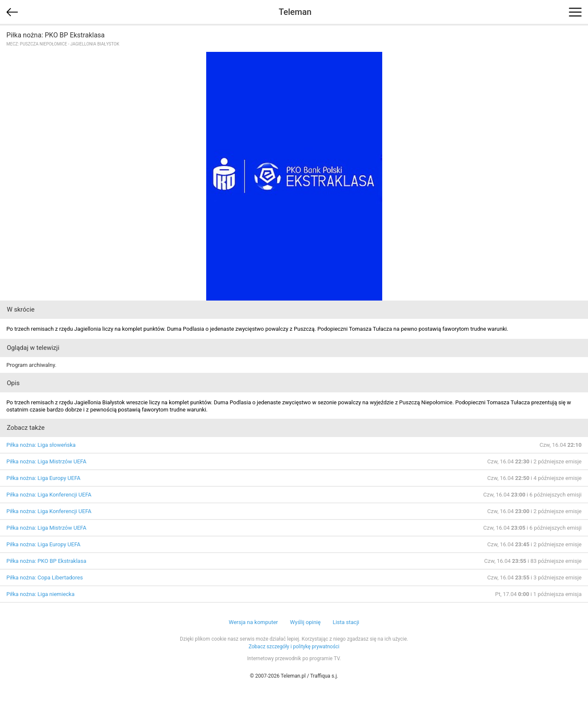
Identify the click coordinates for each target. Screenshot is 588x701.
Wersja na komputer (253, 622)
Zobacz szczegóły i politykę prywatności (294, 647)
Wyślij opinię (305, 622)
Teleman (295, 12)
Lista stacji (346, 622)
